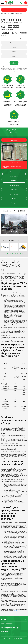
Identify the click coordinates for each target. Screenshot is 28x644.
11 (22, 254)
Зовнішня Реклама (9, 639)
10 (21, 254)
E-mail (15, 610)
